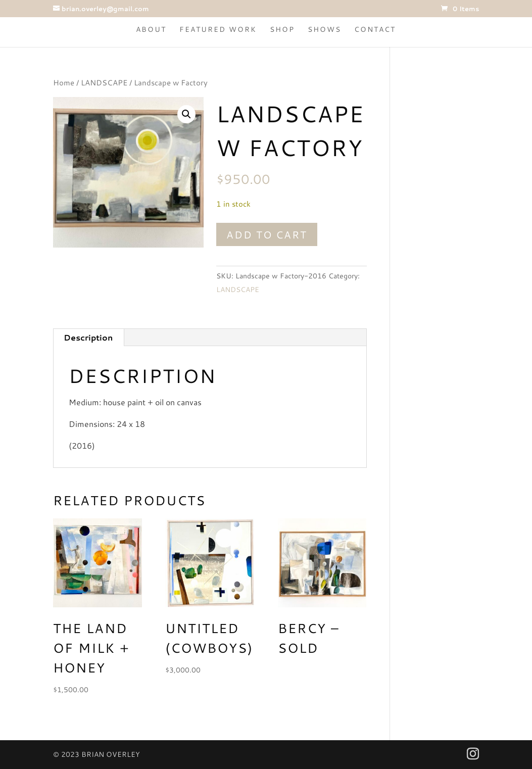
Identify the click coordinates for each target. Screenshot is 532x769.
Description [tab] (88, 337)
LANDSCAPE (104, 83)
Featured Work (218, 30)
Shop (282, 30)
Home (64, 83)
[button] (186, 114)
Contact (375, 30)
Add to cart (267, 234)
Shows (324, 30)
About (151, 30)
